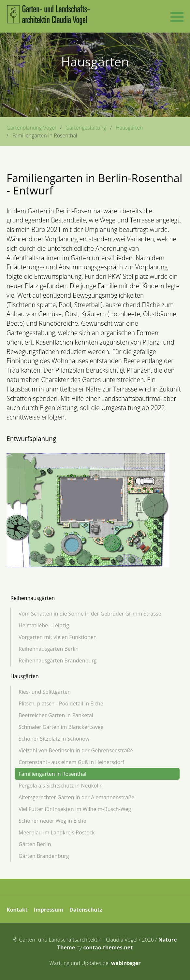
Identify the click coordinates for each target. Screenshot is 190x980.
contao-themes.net (108, 947)
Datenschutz (86, 910)
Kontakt (17, 910)
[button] (177, 16)
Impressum (49, 910)
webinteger (126, 963)
